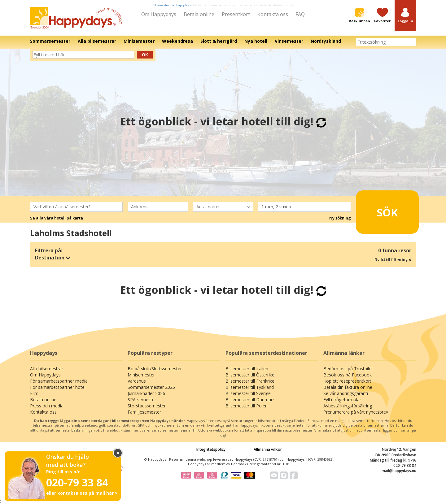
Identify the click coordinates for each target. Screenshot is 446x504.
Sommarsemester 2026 (151, 387)
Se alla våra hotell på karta (57, 218)
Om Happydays (159, 14)
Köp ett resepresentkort (347, 381)
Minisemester (141, 375)
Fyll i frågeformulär (342, 400)
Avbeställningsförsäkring (348, 406)
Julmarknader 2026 (146, 393)
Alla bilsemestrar (47, 369)
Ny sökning (340, 218)
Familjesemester (144, 412)
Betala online (199, 14)
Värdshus (137, 381)
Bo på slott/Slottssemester (155, 369)
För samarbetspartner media (59, 381)
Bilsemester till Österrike (250, 375)
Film (34, 393)
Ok (145, 55)
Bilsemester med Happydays (172, 5)
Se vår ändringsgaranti (346, 393)
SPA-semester (142, 400)
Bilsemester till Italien (247, 369)
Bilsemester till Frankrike (250, 381)
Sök (378, 210)
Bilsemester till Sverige (248, 393)
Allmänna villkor (268, 449)
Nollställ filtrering (393, 259)
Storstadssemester (147, 406)
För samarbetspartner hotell (58, 387)
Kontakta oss (273, 14)
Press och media (47, 406)
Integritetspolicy (211, 449)
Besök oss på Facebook (348, 375)
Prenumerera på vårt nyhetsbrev (356, 412)
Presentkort (236, 14)
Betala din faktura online (348, 387)
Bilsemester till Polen (247, 406)
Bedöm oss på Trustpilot (348, 369)
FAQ (300, 14)
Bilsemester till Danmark (250, 400)
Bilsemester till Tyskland (250, 387)
